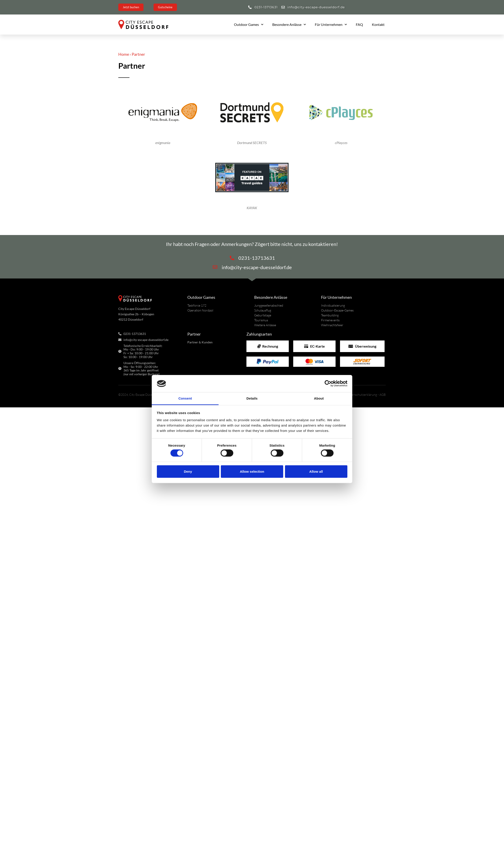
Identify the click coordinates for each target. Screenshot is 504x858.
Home (124, 54)
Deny (188, 471)
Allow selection (252, 471)
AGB (383, 395)
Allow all (316, 471)
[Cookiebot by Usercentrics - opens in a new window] (328, 384)
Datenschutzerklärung (362, 395)
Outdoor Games (249, 24)
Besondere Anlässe (289, 24)
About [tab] (319, 398)
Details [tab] (252, 398)
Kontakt (378, 24)
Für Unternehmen (331, 24)
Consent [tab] (185, 398)
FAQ (359, 24)
